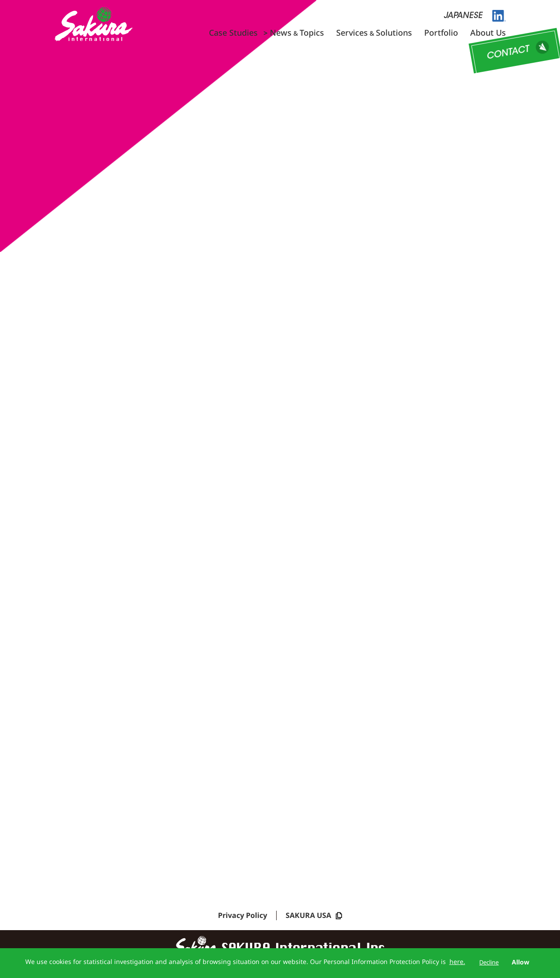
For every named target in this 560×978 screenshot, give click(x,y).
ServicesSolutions (374, 33)
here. (457, 962)
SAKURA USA (314, 918)
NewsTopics (297, 33)
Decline (489, 962)
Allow (521, 962)
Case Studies (233, 33)
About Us (488, 33)
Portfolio (441, 33)
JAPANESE (463, 16)
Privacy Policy (243, 918)
